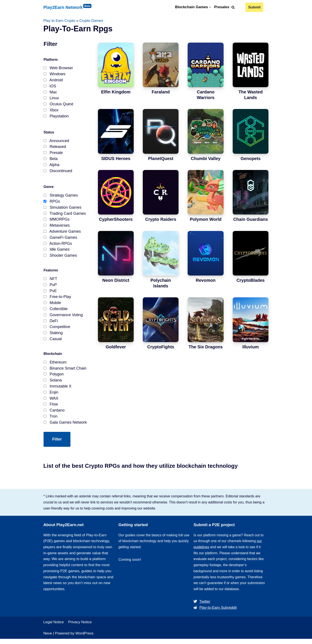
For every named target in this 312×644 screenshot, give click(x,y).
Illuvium (251, 347)
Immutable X (58, 389)
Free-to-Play (57, 300)
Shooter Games (60, 260)
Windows (54, 75)
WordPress (84, 638)
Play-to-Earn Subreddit (215, 612)
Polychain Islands (161, 283)
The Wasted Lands (251, 95)
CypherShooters (116, 219)
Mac (50, 93)
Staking (53, 337)
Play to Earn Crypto (59, 21)
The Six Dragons (206, 347)
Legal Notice (54, 627)
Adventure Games (62, 235)
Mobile (52, 306)
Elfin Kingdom (116, 92)
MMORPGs (57, 223)
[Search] (233, 7)
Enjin (51, 396)
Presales (222, 7)
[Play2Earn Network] (76, 7)
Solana (53, 383)
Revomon (206, 280)
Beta (51, 161)
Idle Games (57, 253)
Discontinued (58, 173)
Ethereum (55, 365)
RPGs (52, 204)
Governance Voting (63, 318)
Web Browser (58, 68)
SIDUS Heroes (116, 159)
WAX (51, 402)
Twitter (202, 606)
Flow (51, 408)
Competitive (57, 331)
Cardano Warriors (206, 95)
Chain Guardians (250, 219)
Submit (254, 7)
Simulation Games (63, 210)
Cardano (54, 414)
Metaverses (57, 229)
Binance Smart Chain (65, 371)
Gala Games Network (65, 426)
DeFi (51, 324)
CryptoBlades (250, 280)
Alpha (51, 167)
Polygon (54, 377)
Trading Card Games (65, 216)
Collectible (56, 312)
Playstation (56, 118)
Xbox (51, 112)
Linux (51, 99)
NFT (50, 281)
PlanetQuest (161, 159)
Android (53, 81)
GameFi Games (60, 241)
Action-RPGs (58, 247)
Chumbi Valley (206, 159)
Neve (48, 638)
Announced (56, 142)
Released (55, 149)
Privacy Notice (80, 627)
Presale (53, 155)
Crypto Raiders (161, 219)
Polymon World (206, 219)
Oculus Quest (58, 105)
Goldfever (116, 347)
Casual (53, 343)
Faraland (161, 92)
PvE (50, 294)
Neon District (116, 280)
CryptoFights (161, 347)
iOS (50, 87)
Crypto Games (91, 21)
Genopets (250, 159)
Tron (50, 420)
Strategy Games (61, 198)
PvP (50, 287)
